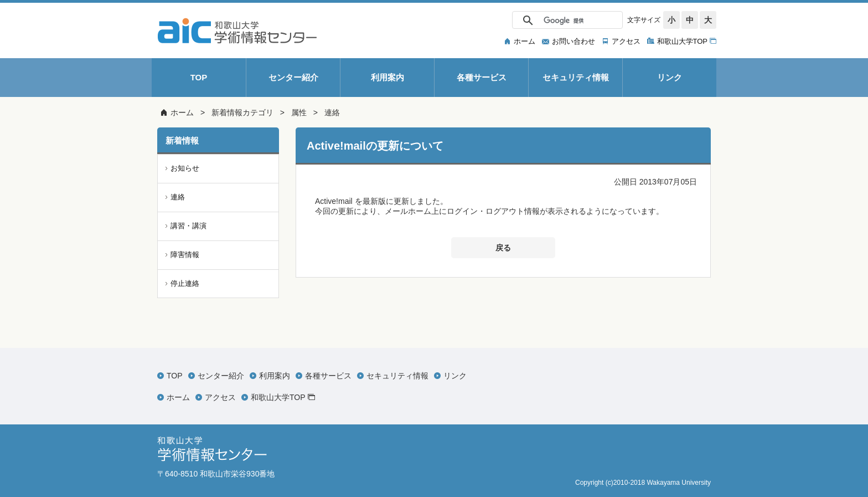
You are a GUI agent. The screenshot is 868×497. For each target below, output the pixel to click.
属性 (299, 112)
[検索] (566, 21)
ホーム (182, 112)
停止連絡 (185, 283)
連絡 (332, 112)
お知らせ (185, 168)
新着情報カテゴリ (242, 112)
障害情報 (185, 255)
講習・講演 (188, 226)
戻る (503, 248)
